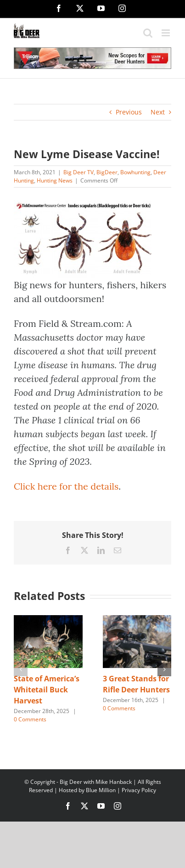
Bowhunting (135, 172)
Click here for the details (66, 486)
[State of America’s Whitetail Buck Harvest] (48, 620)
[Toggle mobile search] (148, 33)
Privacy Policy (139, 790)
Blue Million (101, 790)
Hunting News (55, 180)
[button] (21, 669)
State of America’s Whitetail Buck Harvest (47, 690)
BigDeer (107, 172)
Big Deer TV (78, 172)
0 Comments (30, 719)
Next (158, 112)
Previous (129, 112)
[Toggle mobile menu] (166, 33)
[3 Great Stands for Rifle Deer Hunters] (137, 620)
